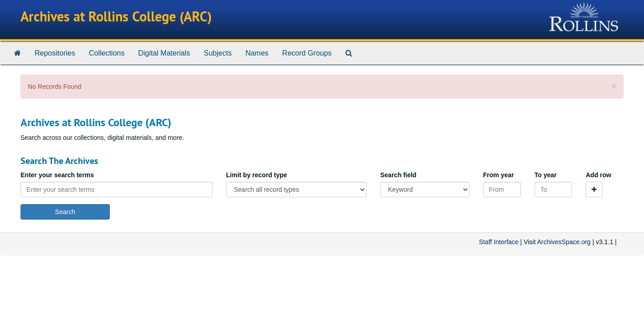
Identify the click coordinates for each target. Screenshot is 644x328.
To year (546, 175)
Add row (598, 175)
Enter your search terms (57, 175)
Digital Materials (164, 53)
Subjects (218, 53)
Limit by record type (257, 175)
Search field (398, 175)
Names (257, 53)
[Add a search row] (594, 190)
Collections (107, 53)
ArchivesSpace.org (564, 242)
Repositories (55, 53)
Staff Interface (499, 242)
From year (499, 175)
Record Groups (307, 53)
